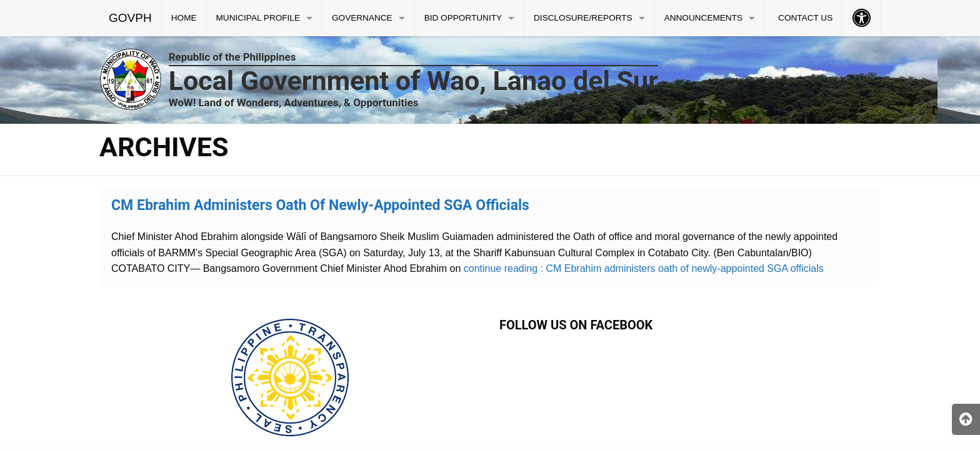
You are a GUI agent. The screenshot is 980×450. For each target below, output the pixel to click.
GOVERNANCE (362, 18)
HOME (184, 18)
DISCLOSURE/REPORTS (583, 18)
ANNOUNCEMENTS (703, 18)
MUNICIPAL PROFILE (258, 18)
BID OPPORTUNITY (463, 18)
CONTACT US (805, 18)
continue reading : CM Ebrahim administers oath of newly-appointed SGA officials (642, 268)
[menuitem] (131, 18)
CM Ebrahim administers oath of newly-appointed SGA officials (320, 205)
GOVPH (130, 18)
